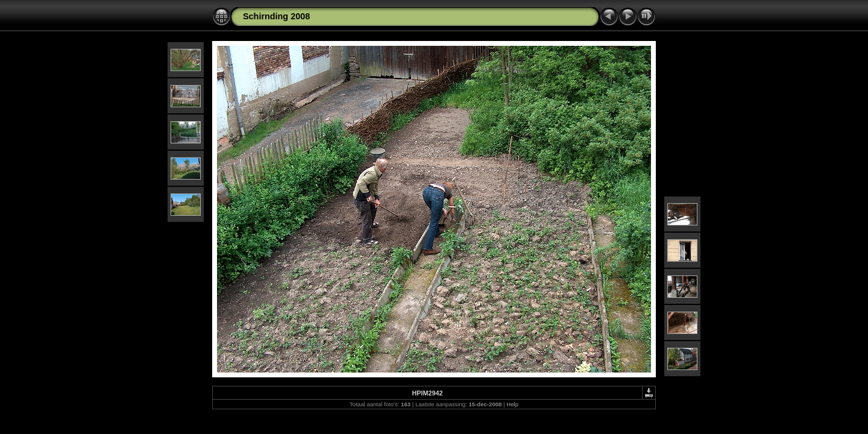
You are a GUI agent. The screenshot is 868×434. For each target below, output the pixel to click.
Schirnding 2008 (276, 16)
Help (512, 404)
